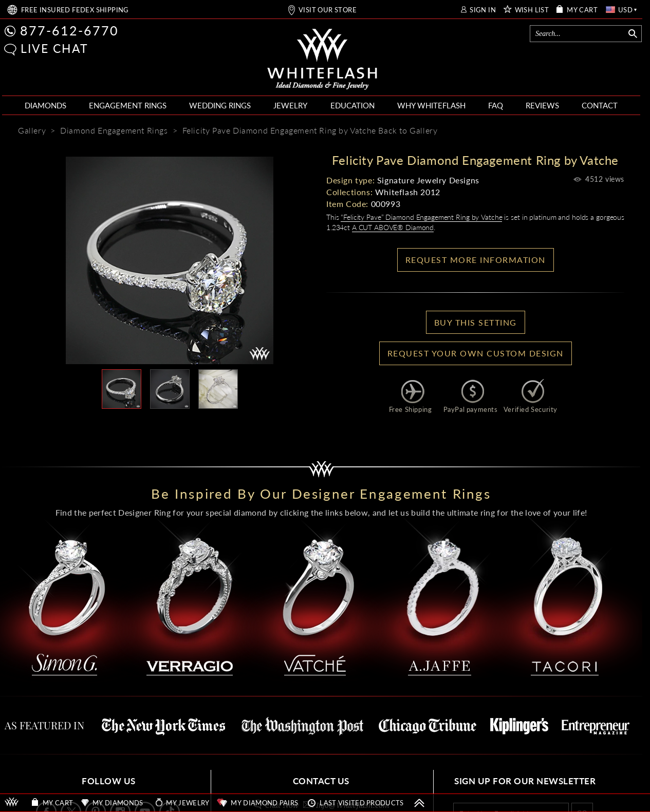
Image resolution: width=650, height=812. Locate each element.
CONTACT (600, 105)
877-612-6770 (69, 30)
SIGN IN (483, 10)
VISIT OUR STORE (328, 10)
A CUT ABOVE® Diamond (393, 227)
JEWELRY (290, 105)
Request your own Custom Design (476, 353)
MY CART (582, 10)
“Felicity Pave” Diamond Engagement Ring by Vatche (421, 217)
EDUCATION (352, 105)
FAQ (496, 105)
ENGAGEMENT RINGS (128, 105)
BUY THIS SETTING (476, 322)
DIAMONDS (45, 105)
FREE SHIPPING (75, 10)
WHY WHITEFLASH (431, 105)
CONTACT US (321, 781)
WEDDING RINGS (220, 105)
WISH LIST (532, 10)
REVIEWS (542, 105)
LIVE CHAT (54, 48)
